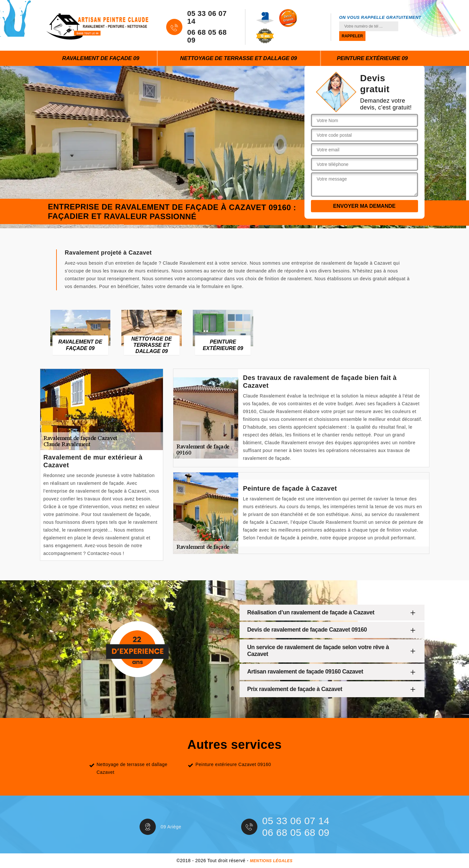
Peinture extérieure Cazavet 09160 (233, 764)
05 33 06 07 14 (207, 18)
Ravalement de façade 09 (101, 58)
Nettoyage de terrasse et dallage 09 (239, 58)
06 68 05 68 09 (207, 36)
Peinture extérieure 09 (372, 58)
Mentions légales (271, 861)
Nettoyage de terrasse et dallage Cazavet (132, 768)
